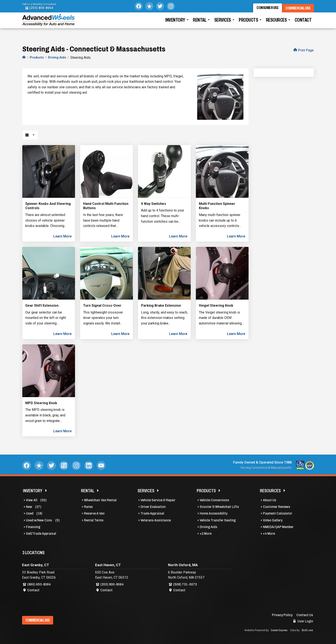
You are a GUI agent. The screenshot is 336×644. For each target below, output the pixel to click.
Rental (200, 22)
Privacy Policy (282, 615)
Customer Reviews (277, 507)
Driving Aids (208, 527)
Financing (33, 527)
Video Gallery (273, 520)
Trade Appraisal (152, 513)
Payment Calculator (278, 513)
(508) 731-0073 (185, 584)
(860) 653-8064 (39, 584)
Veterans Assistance (156, 520)
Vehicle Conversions (214, 500)
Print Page (304, 50)
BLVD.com (307, 630)
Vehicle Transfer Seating (218, 520)
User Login (303, 621)
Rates (88, 507)
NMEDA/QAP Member (278, 527)
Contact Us (305, 615)
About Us (270, 500)
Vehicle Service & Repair (158, 500)
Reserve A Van (94, 513)
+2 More (206, 534)
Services (223, 22)
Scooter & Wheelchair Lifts (219, 507)
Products (248, 22)
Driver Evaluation (153, 507)
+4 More (269, 534)
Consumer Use (266, 9)
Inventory (175, 22)
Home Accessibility (214, 513)
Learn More (62, 236)
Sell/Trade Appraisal (41, 534)
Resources (276, 22)
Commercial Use (300, 9)
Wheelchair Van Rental (100, 500)
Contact (303, 22)
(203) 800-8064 (39, 8)
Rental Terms (94, 520)
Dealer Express (279, 630)
